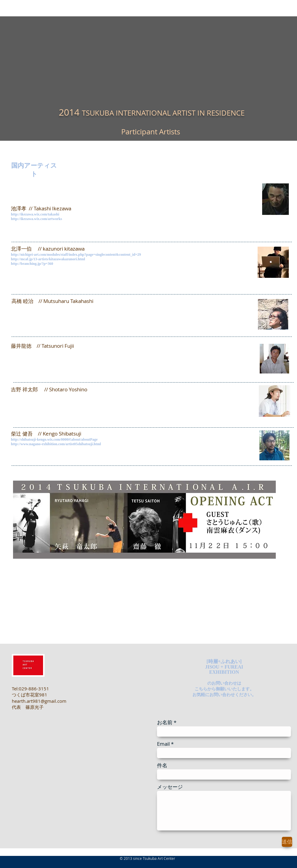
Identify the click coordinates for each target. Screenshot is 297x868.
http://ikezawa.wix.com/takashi (35, 214)
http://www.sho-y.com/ (30, 396)
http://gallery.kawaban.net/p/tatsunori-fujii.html (51, 362)
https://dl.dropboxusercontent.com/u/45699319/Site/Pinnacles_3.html (70, 312)
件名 (162, 765)
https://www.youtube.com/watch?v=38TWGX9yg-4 (53, 400)
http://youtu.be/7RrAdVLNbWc (37, 606)
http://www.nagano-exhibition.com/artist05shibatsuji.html (56, 444)
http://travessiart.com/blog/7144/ (39, 601)
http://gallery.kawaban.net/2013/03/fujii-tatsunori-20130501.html (66, 357)
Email (163, 744)
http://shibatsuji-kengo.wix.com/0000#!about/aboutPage (54, 439)
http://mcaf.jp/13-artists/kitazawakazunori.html (48, 259)
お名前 (165, 722)
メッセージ (170, 787)
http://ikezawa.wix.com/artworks (37, 219)
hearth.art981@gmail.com (39, 701)
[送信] (287, 842)
